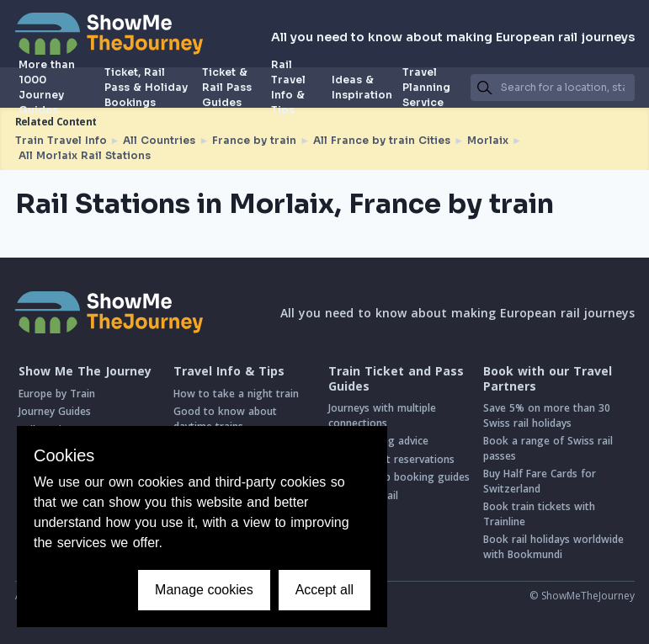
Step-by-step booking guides (399, 477)
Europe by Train (57, 394)
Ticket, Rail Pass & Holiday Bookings (146, 88)
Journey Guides (55, 411)
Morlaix (488, 140)
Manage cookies (204, 590)
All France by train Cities (382, 140)
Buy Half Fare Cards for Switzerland (540, 481)
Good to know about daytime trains (225, 419)
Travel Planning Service (426, 88)
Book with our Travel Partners (548, 378)
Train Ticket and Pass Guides (396, 378)
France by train (254, 140)
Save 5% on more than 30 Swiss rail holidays (547, 415)
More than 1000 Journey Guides (47, 88)
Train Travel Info (61, 140)
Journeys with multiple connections (382, 415)
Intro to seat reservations (391, 459)
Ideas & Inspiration (362, 87)
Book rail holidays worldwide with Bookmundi (553, 547)
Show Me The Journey (85, 371)
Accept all (324, 590)
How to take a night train (236, 394)
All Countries (159, 140)
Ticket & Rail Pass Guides (227, 88)
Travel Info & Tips (229, 371)
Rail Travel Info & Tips (288, 88)
